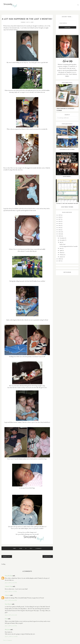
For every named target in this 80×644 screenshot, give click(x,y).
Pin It (31, 548)
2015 (60, 223)
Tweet (15, 548)
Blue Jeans (8, 630)
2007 (60, 261)
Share (21, 548)
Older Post (48, 556)
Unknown (7, 595)
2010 (60, 234)
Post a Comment (8, 640)
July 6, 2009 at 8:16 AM (11, 615)
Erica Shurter (8, 604)
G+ (26, 548)
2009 (60, 236)
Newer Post (7, 556)
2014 (60, 225)
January (62, 257)
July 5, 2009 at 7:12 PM (11, 591)
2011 (60, 232)
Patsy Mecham (9, 576)
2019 (60, 215)
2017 (60, 219)
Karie (6, 619)
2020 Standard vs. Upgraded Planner (65, 109)
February (62, 255)
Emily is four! (63, 244)
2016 (60, 221)
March (61, 253)
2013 (60, 228)
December (62, 238)
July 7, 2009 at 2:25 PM (11, 626)
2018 (60, 217)
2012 (60, 230)
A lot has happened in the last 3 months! (69, 246)
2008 (60, 259)
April (61, 250)
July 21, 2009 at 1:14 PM (11, 636)
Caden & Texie (9, 586)
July (61, 242)
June (61, 248)
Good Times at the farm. (67, 207)
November (62, 240)
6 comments (38, 548)
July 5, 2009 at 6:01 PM (11, 583)
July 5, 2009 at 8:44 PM (11, 600)
